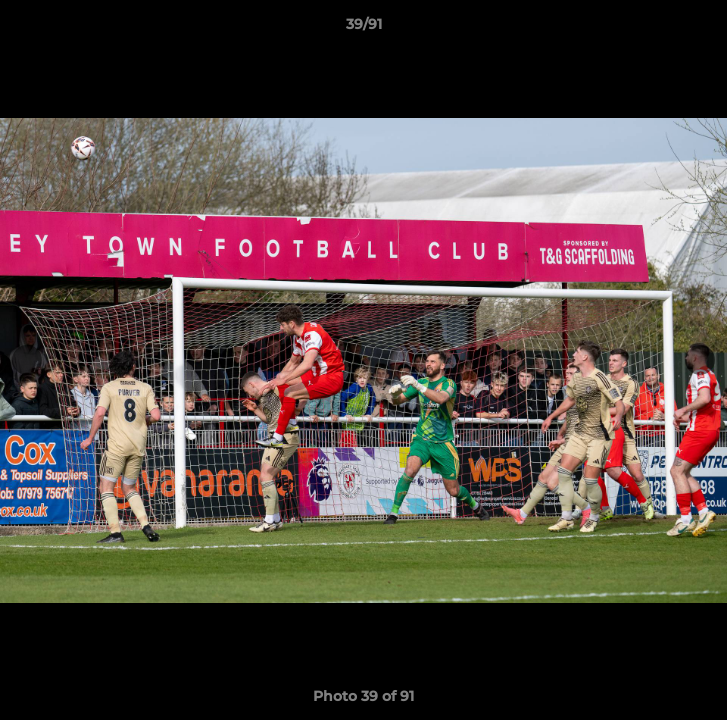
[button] (703, 29)
